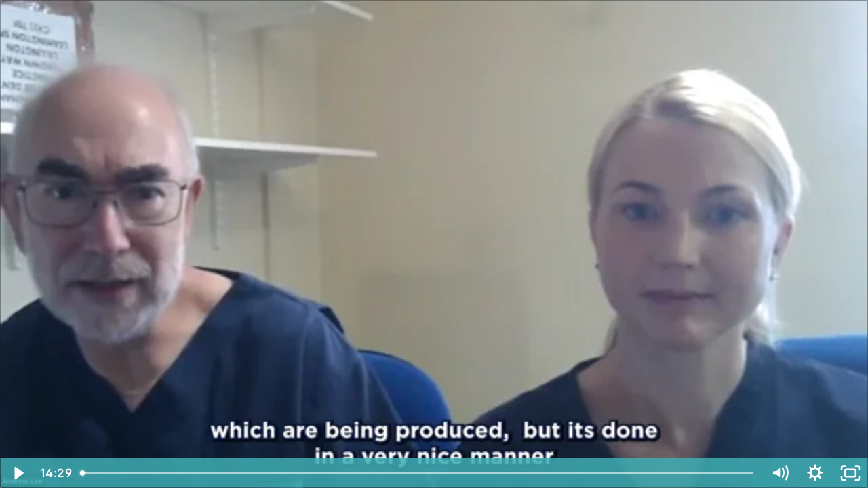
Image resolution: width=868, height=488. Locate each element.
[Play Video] (18, 473)
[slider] (418, 473)
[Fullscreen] (850, 473)
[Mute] (780, 473)
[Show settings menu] (815, 473)
